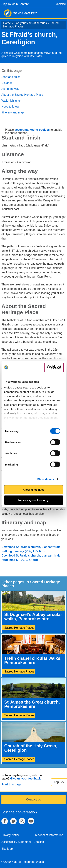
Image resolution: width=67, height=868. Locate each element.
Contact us (33, 800)
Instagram (22, 821)
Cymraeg (61, 4)
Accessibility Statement (16, 842)
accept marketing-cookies (32, 130)
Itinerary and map (13, 112)
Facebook (5, 821)
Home (7, 23)
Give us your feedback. (26, 779)
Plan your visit (23, 23)
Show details (45, 479)
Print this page (11, 784)
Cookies (39, 842)
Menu (62, 13)
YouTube (31, 821)
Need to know (10, 107)
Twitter (13, 821)
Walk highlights (11, 101)
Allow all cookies (33, 490)
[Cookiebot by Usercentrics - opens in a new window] (54, 367)
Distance (7, 83)
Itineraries (41, 23)
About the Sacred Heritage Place (22, 95)
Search (52, 13)
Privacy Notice (11, 835)
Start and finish (11, 77)
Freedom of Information (48, 835)
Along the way (10, 89)
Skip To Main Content (15, 4)
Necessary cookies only (33, 500)
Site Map (7, 849)
